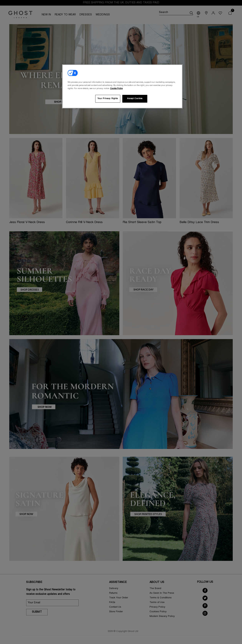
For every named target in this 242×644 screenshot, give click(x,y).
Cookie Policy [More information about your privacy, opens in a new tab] (116, 89)
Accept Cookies (135, 99)
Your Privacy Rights (108, 99)
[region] (122, 86)
